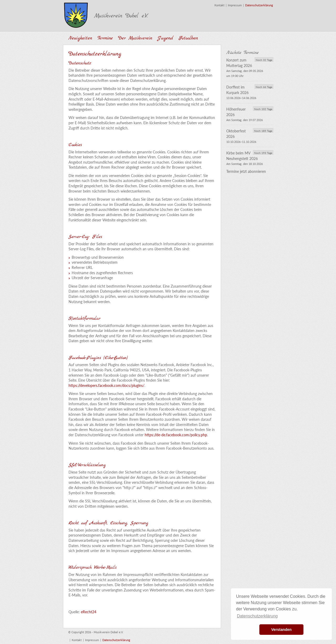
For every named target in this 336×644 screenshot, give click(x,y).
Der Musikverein (135, 38)
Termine (105, 38)
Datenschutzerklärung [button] (257, 616)
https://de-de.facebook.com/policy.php (176, 435)
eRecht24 (89, 612)
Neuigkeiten (80, 38)
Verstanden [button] (281, 630)
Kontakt (219, 5)
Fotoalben (188, 38)
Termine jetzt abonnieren (246, 171)
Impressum (235, 5)
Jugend (165, 38)
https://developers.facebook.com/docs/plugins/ (106, 385)
